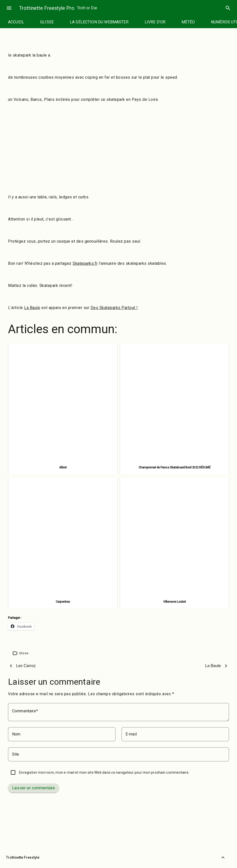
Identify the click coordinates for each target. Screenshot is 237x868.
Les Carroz (26, 666)
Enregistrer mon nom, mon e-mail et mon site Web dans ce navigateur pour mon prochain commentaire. (104, 772)
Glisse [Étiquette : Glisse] (24, 653)
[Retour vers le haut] (223, 857)
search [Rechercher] (228, 8)
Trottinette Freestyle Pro (47, 8)
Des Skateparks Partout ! (114, 308)
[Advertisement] (118, 143)
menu (9, 8)
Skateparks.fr (85, 263)
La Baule (32, 308)
